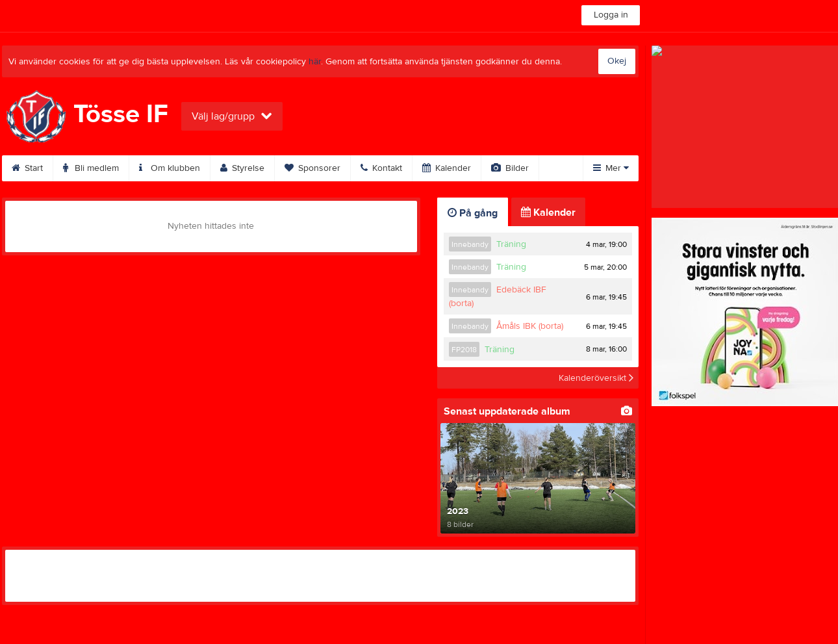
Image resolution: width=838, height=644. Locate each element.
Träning (511, 244)
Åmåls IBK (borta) (530, 326)
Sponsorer (312, 168)
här (315, 62)
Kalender (447, 168)
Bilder (510, 168)
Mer (611, 168)
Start (27, 168)
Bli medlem (91, 168)
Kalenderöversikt (596, 378)
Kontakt (381, 168)
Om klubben (170, 168)
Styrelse (242, 168)
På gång (473, 213)
